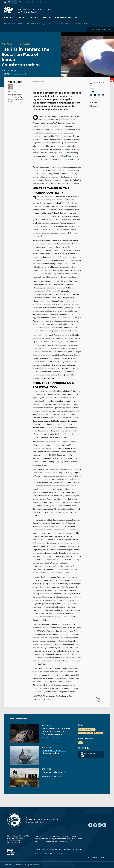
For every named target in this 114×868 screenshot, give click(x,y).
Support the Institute (53, 854)
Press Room (11, 852)
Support (46, 17)
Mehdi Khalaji (10, 71)
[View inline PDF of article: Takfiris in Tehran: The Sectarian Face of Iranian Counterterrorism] (98, 84)
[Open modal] (100, 30)
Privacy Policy (20, 865)
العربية (24, 74)
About (34, 17)
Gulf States (65, 24)
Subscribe (11, 854)
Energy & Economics (34, 24)
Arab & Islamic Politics (87, 729)
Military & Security (18, 24)
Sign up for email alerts (88, 755)
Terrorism (98, 733)
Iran (49, 24)
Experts (22, 17)
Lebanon (56, 24)
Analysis (9, 17)
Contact (10, 850)
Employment (8, 865)
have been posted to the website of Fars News (52, 156)
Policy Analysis (8, 44)
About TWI (39, 854)
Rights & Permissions (33, 865)
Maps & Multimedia (66, 17)
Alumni (65, 854)
